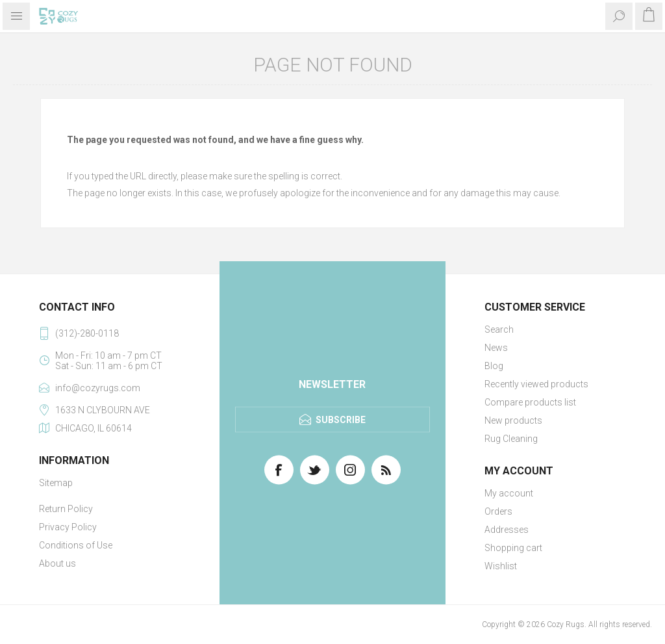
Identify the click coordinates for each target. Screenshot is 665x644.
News (496, 348)
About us (57, 563)
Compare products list (530, 402)
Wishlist (501, 566)
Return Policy (66, 509)
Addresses (507, 530)
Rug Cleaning (511, 439)
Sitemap (56, 483)
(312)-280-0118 (87, 333)
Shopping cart (513, 548)
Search (499, 329)
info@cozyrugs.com (98, 388)
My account (509, 493)
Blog (494, 366)
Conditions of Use (76, 545)
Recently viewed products (536, 384)
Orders (498, 511)
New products (513, 420)
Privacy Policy (68, 527)
